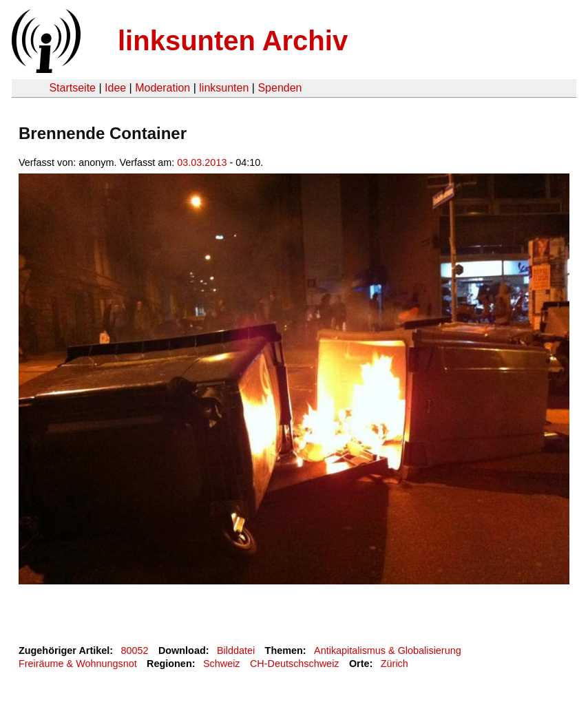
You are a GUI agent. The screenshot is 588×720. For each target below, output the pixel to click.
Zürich (395, 664)
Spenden (280, 88)
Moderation (162, 88)
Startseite (72, 88)
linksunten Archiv (233, 41)
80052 (135, 650)
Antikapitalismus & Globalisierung (388, 650)
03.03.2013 (202, 162)
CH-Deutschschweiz (295, 664)
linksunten (224, 88)
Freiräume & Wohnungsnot (78, 664)
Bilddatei (236, 650)
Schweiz (222, 664)
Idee (115, 88)
